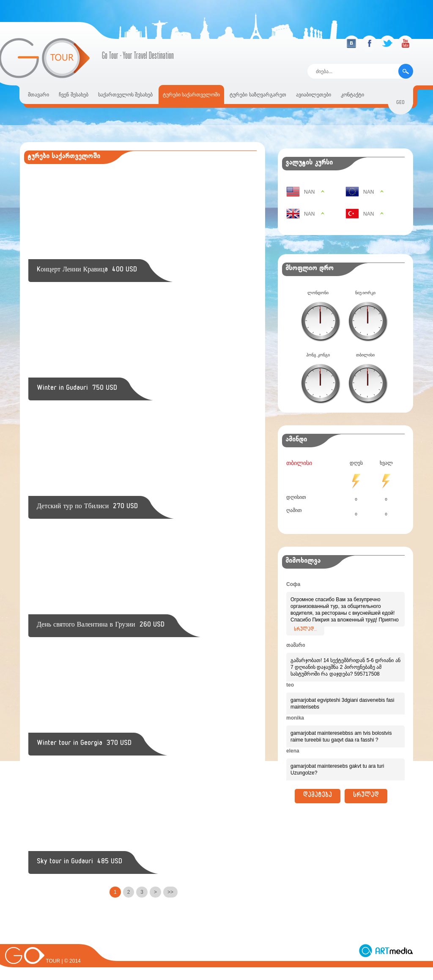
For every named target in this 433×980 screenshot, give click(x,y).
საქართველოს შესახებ (125, 95)
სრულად (366, 796)
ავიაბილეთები (314, 95)
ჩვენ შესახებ (73, 95)
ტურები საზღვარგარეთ (258, 95)
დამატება (318, 796)
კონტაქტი (352, 95)
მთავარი (38, 95)
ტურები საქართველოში (191, 95)
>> (170, 892)
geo (400, 103)
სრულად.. (305, 630)
